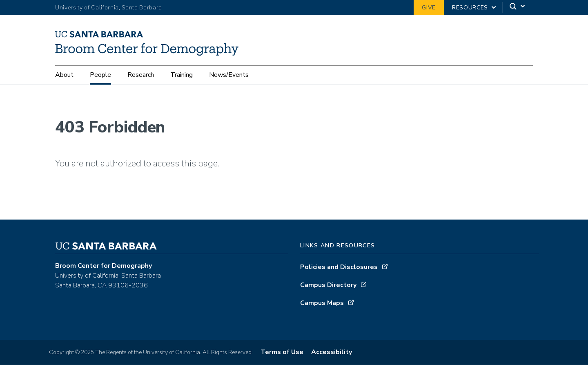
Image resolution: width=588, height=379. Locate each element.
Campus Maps (322, 306)
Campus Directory (328, 288)
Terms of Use (282, 355)
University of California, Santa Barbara (109, 8)
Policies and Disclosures (339, 270)
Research (141, 75)
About (64, 75)
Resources (470, 8)
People (100, 75)
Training (182, 75)
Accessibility (332, 355)
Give (429, 8)
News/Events (229, 75)
